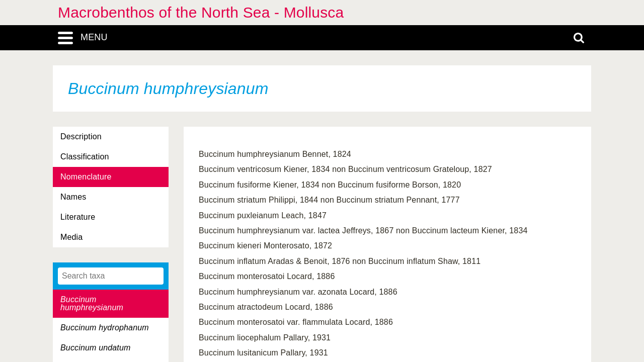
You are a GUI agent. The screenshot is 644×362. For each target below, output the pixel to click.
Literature (78, 217)
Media (71, 237)
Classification (85, 157)
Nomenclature (86, 177)
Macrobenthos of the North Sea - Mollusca (201, 12)
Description (81, 137)
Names (73, 197)
